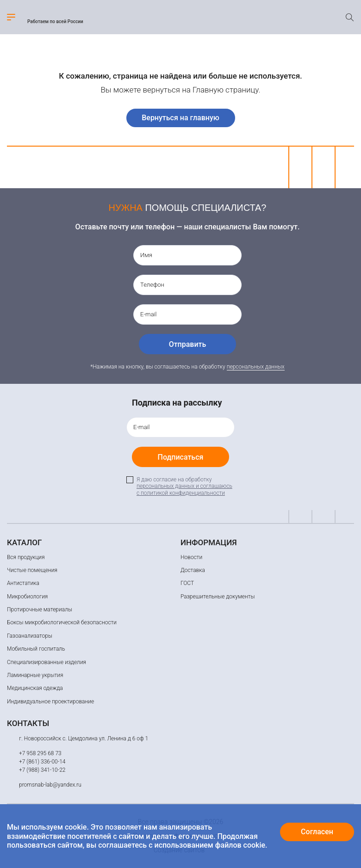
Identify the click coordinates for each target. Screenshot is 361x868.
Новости (191, 557)
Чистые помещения (32, 570)
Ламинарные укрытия (35, 675)
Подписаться (181, 457)
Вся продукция (26, 557)
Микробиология (27, 597)
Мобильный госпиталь (36, 649)
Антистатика (23, 583)
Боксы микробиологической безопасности (62, 622)
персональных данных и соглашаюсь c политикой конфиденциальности (184, 489)
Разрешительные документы (218, 597)
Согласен (317, 832)
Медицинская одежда (35, 688)
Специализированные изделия (47, 662)
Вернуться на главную (180, 118)
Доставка (193, 570)
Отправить (188, 344)
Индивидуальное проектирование (50, 702)
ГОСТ (187, 583)
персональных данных (256, 367)
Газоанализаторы (30, 636)
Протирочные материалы (40, 609)
